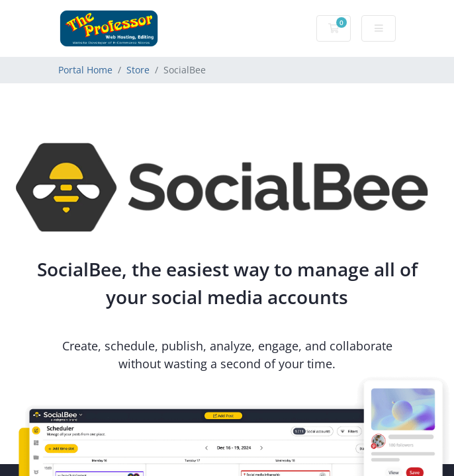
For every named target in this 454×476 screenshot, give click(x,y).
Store (138, 70)
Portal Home (85, 70)
